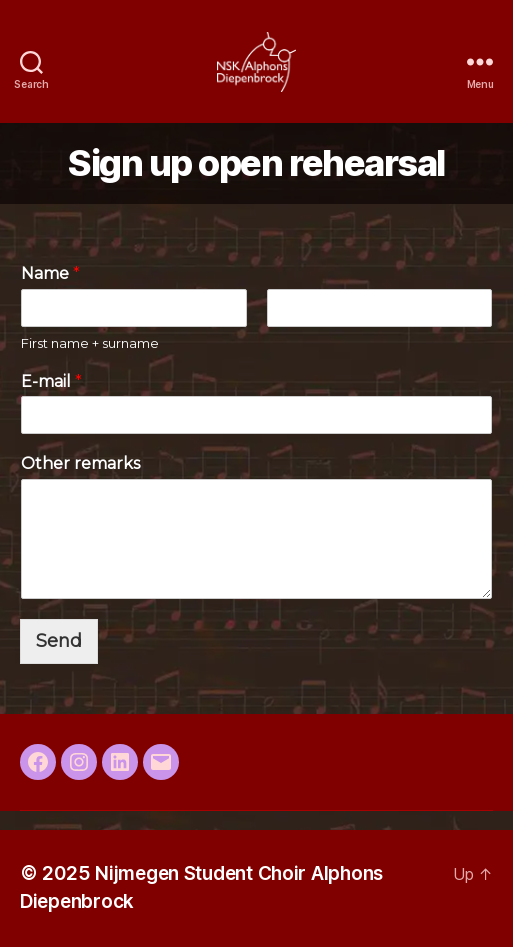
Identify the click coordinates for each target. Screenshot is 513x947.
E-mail (51, 381)
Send (59, 641)
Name (50, 273)
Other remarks (80, 463)
